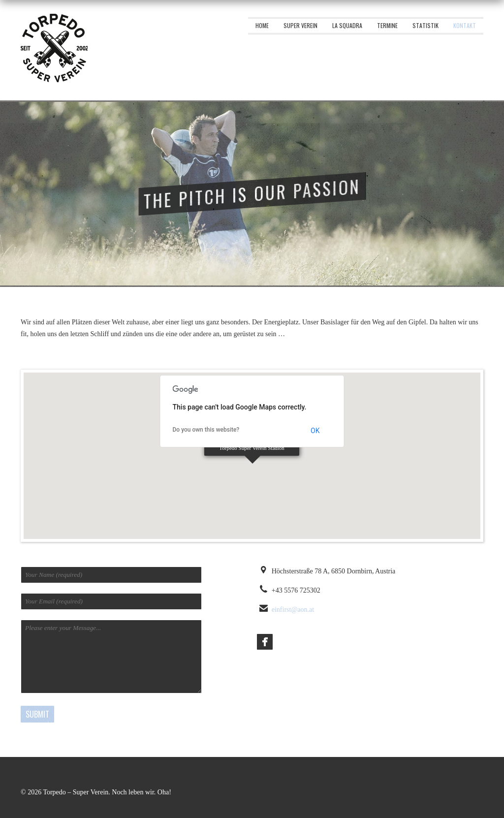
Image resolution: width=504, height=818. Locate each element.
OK (315, 431)
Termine (387, 25)
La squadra (347, 25)
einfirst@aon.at (293, 610)
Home (262, 25)
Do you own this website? (206, 430)
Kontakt (465, 25)
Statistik (425, 25)
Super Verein (300, 25)
